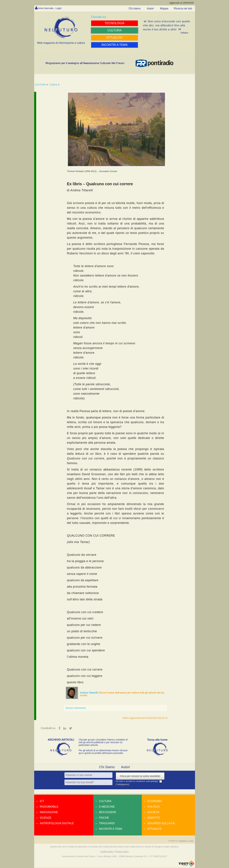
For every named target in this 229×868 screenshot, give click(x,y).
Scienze (46, 818)
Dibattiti (154, 818)
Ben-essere (108, 812)
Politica (154, 807)
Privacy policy (122, 852)
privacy (155, 781)
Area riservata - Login (51, 8)
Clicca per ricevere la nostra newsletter (140, 776)
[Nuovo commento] (76, 708)
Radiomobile (49, 807)
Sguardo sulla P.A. (161, 823)
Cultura (53, 85)
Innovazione (49, 812)
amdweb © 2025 (186, 841)
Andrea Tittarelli (89, 693)
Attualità (155, 829)
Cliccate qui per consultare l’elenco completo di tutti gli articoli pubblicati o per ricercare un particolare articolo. (103, 742)
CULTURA (40, 85)
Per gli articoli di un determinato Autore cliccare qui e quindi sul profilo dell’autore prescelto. (103, 752)
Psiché (104, 818)
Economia (155, 801)
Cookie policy (107, 852)
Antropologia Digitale (57, 823)
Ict (42, 801)
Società (153, 812)
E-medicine (107, 807)
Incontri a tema (111, 829)
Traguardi (107, 823)
